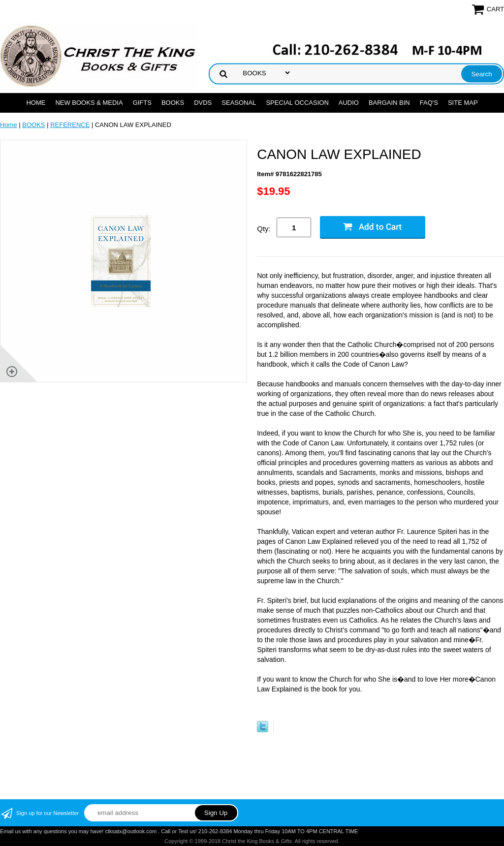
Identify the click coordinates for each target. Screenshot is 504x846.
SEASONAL (239, 103)
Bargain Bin (389, 103)
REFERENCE (70, 125)
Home (36, 103)
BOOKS (173, 103)
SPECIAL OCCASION (297, 103)
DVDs (203, 103)
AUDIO (349, 103)
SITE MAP (463, 103)
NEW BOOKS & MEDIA (89, 103)
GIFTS (142, 103)
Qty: (264, 229)
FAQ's (429, 103)
